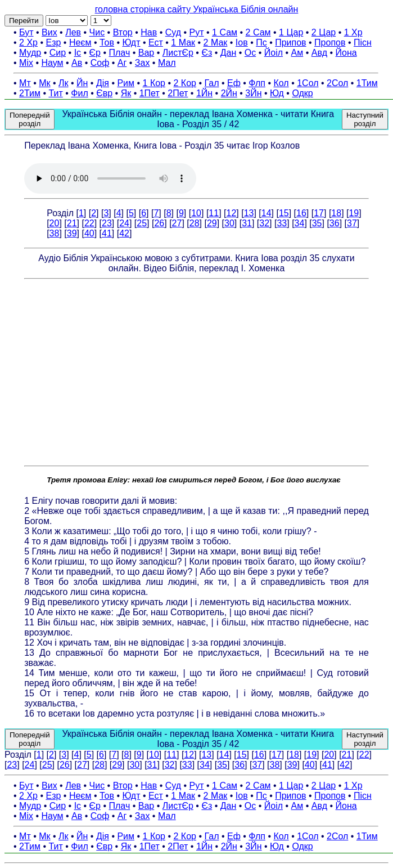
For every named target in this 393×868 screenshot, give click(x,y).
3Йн (253, 93)
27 (177, 223)
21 (72, 223)
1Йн (204, 93)
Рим (126, 83)
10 (196, 213)
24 (124, 223)
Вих (49, 32)
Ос (250, 53)
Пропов (330, 42)
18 (336, 213)
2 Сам (258, 32)
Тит (55, 93)
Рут (197, 32)
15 (284, 213)
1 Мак (183, 42)
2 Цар (324, 32)
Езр (53, 42)
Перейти (24, 21)
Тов (107, 42)
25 (142, 223)
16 (301, 213)
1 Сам (225, 32)
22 (89, 223)
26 (159, 223)
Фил (79, 93)
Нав (149, 32)
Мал (167, 63)
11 (214, 213)
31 (247, 223)
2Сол (337, 83)
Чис (97, 32)
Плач (120, 53)
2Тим (30, 93)
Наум (52, 63)
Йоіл (274, 53)
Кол (281, 83)
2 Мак (216, 42)
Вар (146, 53)
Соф (100, 63)
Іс (78, 53)
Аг (122, 63)
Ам (297, 53)
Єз (207, 53)
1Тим (367, 83)
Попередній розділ (30, 119)
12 (231, 213)
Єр (95, 53)
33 (282, 223)
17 (319, 213)
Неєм (80, 42)
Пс (261, 42)
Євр (104, 93)
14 (266, 213)
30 (229, 223)
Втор (123, 32)
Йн (82, 83)
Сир (58, 53)
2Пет (178, 93)
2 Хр (28, 42)
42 (124, 233)
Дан (229, 53)
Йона (346, 53)
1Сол (308, 83)
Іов (242, 42)
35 (317, 223)
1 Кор (154, 83)
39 (72, 233)
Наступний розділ (365, 119)
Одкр (302, 93)
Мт (25, 83)
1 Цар (291, 32)
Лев (73, 32)
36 (335, 223)
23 (107, 223)
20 (55, 223)
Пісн (363, 42)
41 (107, 233)
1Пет (150, 93)
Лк (64, 83)
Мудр (30, 53)
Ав (77, 63)
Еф (234, 83)
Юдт (131, 42)
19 (354, 213)
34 (300, 223)
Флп (257, 83)
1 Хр (353, 32)
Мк (44, 83)
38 (55, 233)
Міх (26, 63)
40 (89, 233)
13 (249, 213)
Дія (103, 83)
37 (352, 223)
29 (212, 223)
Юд (277, 93)
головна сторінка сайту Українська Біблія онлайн (197, 9)
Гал (211, 83)
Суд (173, 32)
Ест (156, 42)
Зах (143, 63)
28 (195, 223)
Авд (319, 53)
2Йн (229, 93)
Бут (26, 32)
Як (126, 93)
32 (264, 223)
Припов (290, 42)
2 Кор (185, 83)
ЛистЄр (178, 53)
